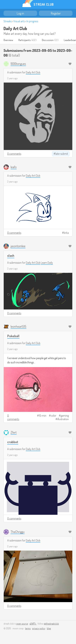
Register (56, 13)
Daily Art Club (15, 28)
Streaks (8, 21)
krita (66, 233)
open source (22, 624)
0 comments (14, 154)
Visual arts (19, 21)
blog (49, 628)
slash (11, 255)
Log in (20, 13)
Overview (8, 40)
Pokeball (13, 336)
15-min (43, 416)
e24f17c (33, 624)
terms (28, 628)
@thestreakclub (51, 624)
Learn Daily (47, 263)
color (53, 416)
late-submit (62, 154)
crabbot (13, 442)
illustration (63, 419)
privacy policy (39, 628)
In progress (32, 21)
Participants (25, 40)
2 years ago (12, 78)
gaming (65, 416)
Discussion (48, 40)
